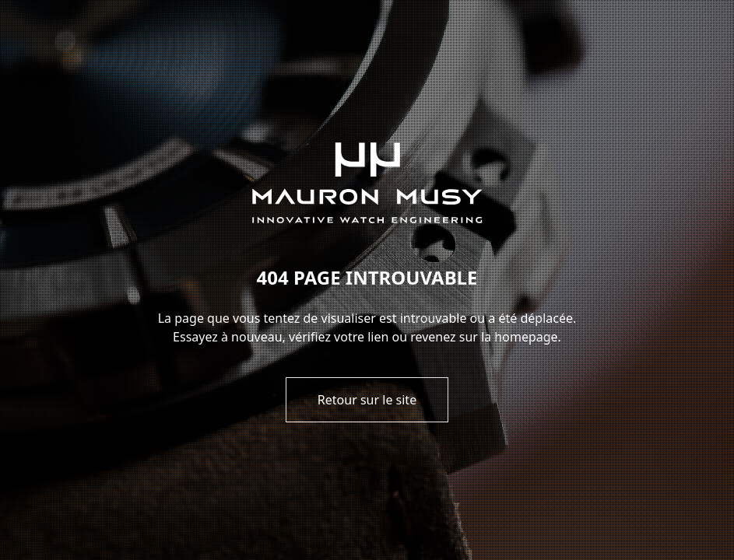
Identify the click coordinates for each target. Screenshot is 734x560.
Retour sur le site (367, 400)
